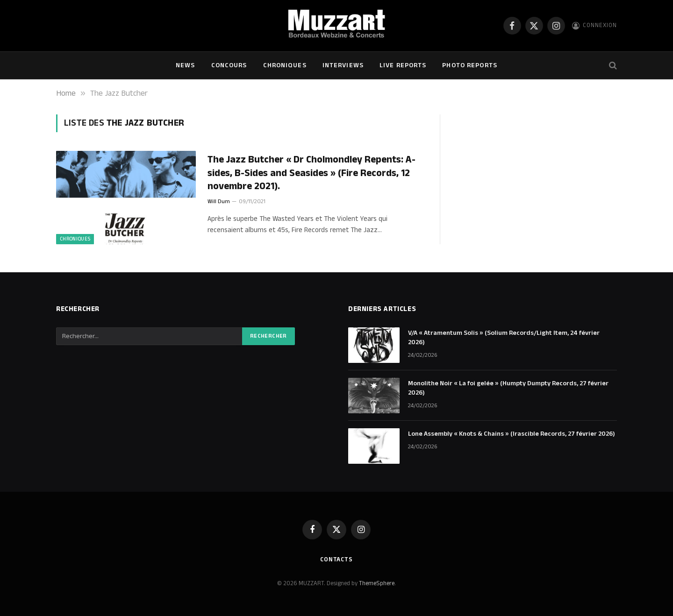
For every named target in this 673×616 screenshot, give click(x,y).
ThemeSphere (377, 583)
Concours (229, 65)
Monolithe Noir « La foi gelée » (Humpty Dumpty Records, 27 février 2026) (508, 388)
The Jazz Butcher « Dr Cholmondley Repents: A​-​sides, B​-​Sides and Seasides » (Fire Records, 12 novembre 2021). (311, 173)
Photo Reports (470, 65)
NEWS (185, 65)
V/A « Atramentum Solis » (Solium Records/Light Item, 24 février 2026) (504, 338)
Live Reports (403, 65)
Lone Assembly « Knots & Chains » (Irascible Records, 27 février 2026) (512, 434)
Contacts (336, 559)
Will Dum (219, 202)
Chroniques (285, 65)
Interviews (343, 65)
